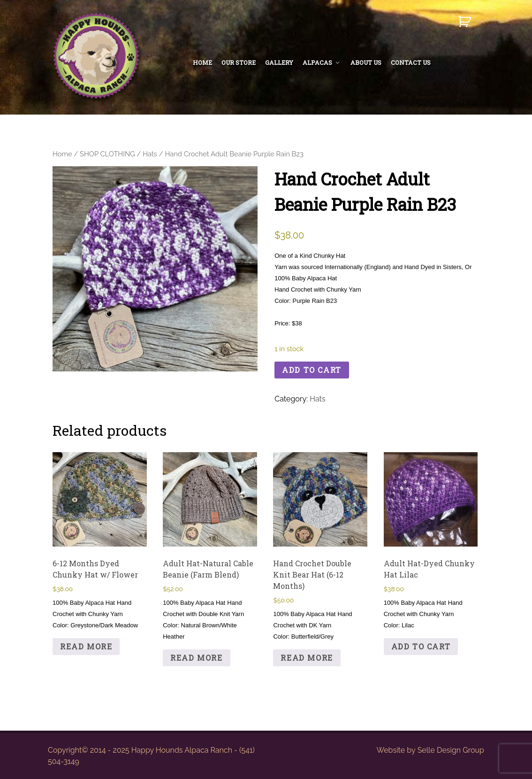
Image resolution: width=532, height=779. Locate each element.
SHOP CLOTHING (107, 154)
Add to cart (312, 370)
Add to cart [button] (421, 646)
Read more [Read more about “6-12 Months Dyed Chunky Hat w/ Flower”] (86, 646)
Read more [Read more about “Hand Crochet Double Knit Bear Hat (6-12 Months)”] (307, 658)
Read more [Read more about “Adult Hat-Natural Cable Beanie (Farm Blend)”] (196, 658)
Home (62, 154)
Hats (150, 154)
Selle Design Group (451, 750)
